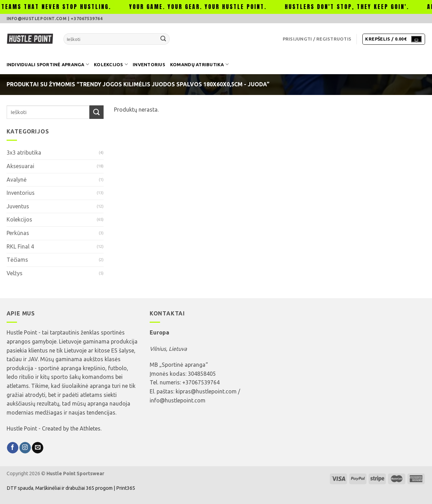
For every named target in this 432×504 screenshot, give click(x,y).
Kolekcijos (111, 64)
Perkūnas (18, 233)
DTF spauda (20, 488)
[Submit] (163, 39)
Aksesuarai (20, 166)
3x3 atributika (24, 153)
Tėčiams (17, 260)
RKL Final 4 (20, 246)
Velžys (15, 273)
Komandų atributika (199, 64)
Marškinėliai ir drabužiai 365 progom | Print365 (85, 488)
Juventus (18, 206)
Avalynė (17, 180)
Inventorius (149, 64)
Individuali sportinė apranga (48, 64)
